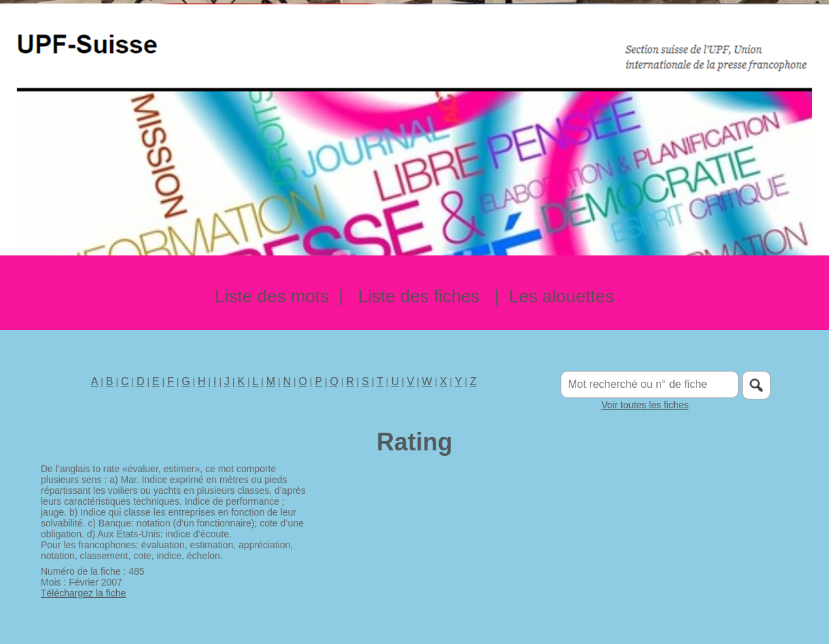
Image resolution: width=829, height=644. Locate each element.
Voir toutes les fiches (645, 405)
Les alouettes (562, 296)
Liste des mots (272, 296)
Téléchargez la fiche (83, 593)
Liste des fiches (419, 296)
